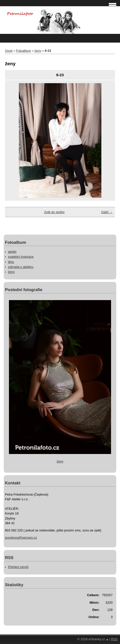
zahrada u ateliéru (21, 267)
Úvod (9, 51)
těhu (11, 262)
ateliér (12, 252)
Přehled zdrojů (18, 567)
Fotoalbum (23, 51)
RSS (114, 639)
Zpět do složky (54, 212)
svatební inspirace (21, 257)
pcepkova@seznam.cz (21, 538)
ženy (38, 51)
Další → (107, 212)
